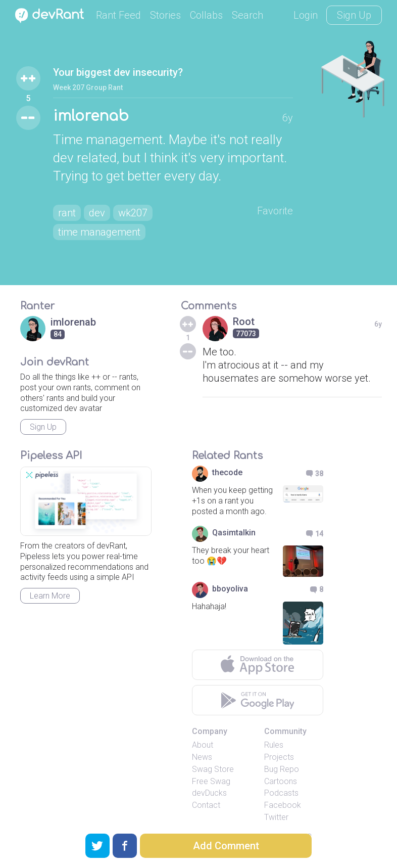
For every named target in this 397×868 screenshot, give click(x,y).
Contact (206, 805)
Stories (165, 15)
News (202, 757)
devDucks (209, 793)
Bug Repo (282, 769)
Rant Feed (118, 15)
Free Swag (211, 781)
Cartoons (281, 781)
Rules (274, 745)
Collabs (206, 15)
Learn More (50, 596)
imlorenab (91, 116)
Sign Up (354, 15)
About (203, 745)
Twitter (276, 817)
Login (306, 15)
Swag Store (213, 769)
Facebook (283, 805)
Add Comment (226, 846)
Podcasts (281, 793)
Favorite (275, 211)
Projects (279, 757)
